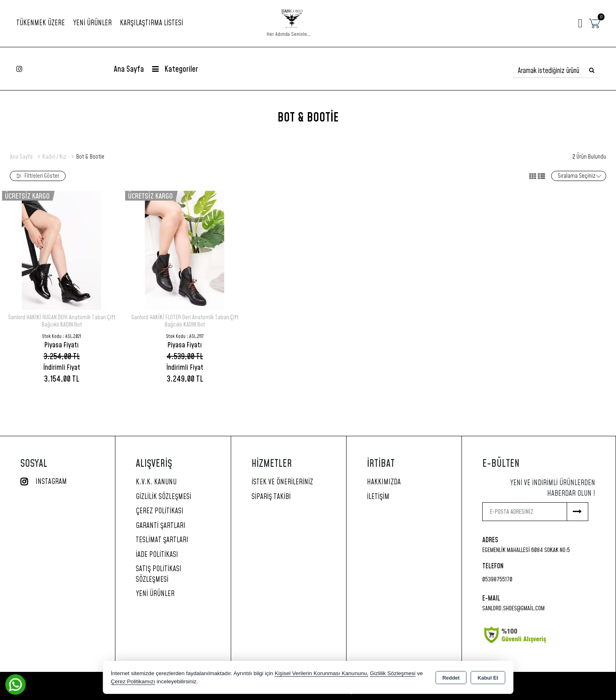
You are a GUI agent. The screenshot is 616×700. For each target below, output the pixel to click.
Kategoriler (175, 70)
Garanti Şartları (161, 526)
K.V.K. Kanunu (156, 482)
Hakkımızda (384, 482)
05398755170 (497, 580)
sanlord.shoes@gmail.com (513, 608)
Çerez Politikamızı (133, 681)
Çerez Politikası (160, 511)
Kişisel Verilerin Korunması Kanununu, (322, 673)
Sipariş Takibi (271, 497)
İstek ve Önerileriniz (282, 482)
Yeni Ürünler (155, 594)
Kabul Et (488, 678)
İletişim (378, 497)
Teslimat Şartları (162, 540)
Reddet (451, 678)
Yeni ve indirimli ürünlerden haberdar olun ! (553, 488)
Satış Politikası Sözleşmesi (159, 574)
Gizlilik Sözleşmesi (163, 497)
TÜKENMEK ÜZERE (41, 23)
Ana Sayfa (129, 70)
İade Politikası (157, 555)
